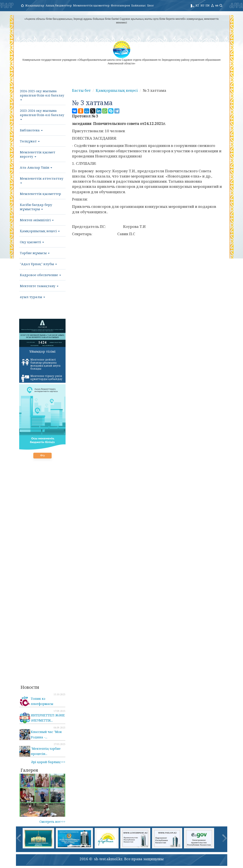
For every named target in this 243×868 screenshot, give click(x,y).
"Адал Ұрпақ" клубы (38, 264)
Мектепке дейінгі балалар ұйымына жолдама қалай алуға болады (41, 364)
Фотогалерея (120, 5)
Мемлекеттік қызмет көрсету (38, 154)
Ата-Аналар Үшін (36, 167)
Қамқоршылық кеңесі (40, 231)
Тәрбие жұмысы (35, 253)
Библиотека (31, 130)
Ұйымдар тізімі (42, 351)
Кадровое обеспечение (40, 275)
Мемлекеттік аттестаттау (42, 180)
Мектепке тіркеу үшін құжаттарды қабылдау (42, 378)
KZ (197, 5)
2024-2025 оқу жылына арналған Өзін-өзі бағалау (42, 95)
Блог (151, 5)
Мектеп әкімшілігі (37, 220)
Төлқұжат (30, 141)
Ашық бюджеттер (59, 5)
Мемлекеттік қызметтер (91, 5)
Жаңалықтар (35, 5)
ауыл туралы (32, 297)
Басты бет (81, 90)
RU (202, 5)
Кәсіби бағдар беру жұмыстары (36, 207)
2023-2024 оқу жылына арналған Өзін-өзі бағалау (42, 114)
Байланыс (139, 5)
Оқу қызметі (32, 242)
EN (208, 5)
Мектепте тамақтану (39, 286)
